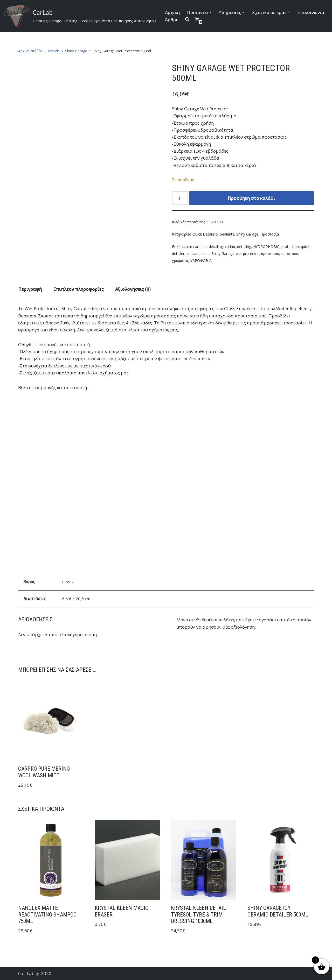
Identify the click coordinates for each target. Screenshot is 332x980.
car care (194, 247)
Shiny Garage (76, 51)
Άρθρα (172, 20)
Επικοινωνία (311, 12)
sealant (193, 254)
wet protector (247, 254)
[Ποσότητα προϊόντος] (180, 198)
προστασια (270, 254)
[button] (210, 12)
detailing (244, 247)
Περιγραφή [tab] (30, 289)
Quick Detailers (205, 234)
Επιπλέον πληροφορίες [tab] (78, 289)
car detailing (213, 247)
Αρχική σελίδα (30, 51)
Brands (54, 51)
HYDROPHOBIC (266, 247)
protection (290, 247)
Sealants (227, 234)
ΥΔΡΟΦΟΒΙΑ (201, 261)
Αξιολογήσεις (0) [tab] (133, 289)
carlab (230, 247)
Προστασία (270, 234)
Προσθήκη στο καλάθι (251, 198)
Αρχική (172, 12)
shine (205, 254)
